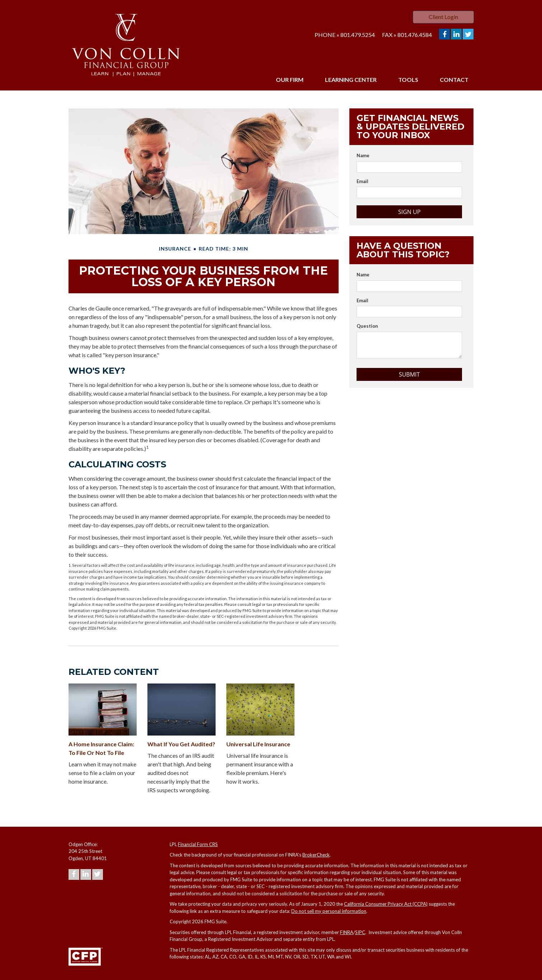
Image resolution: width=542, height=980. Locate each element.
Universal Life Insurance (258, 744)
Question (367, 326)
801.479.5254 (358, 35)
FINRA (347, 932)
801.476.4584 (415, 35)
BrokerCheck (316, 855)
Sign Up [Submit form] (409, 212)
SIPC (360, 932)
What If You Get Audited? (181, 744)
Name (363, 155)
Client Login (443, 17)
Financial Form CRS (198, 844)
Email (362, 181)
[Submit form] (409, 374)
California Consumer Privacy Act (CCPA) (386, 904)
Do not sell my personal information (329, 911)
